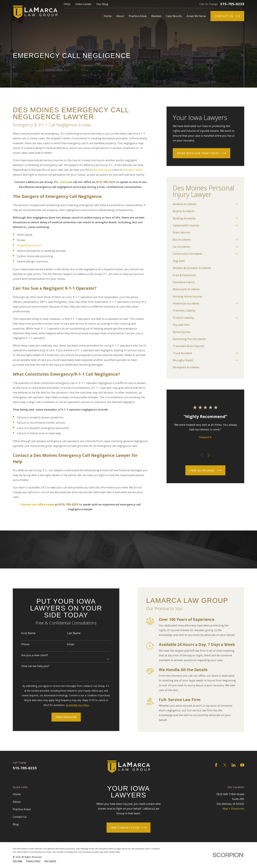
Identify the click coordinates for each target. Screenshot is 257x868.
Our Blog (102, 4)
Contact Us (227, 16)
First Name (24, 633)
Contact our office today (37, 504)
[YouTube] (242, 765)
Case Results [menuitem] (174, 16)
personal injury (102, 170)
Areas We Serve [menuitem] (196, 16)
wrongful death (133, 170)
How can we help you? (31, 666)
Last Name (70, 633)
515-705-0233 (232, 4)
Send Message (62, 717)
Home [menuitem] (108, 16)
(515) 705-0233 (106, 182)
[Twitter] (225, 765)
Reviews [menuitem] (156, 16)
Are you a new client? (30, 655)
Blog (16, 824)
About (17, 802)
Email (66, 644)
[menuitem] (203, 204)
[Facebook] (216, 765)
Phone (21, 644)
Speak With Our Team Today (202, 153)
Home (17, 794)
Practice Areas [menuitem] (138, 16)
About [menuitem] (120, 16)
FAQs (67, 4)
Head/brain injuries (29, 245)
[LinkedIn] (233, 765)
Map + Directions (233, 809)
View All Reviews (205, 470)
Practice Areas (22, 809)
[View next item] (209, 455)
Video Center (84, 4)
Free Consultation (128, 828)
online (64, 182)
